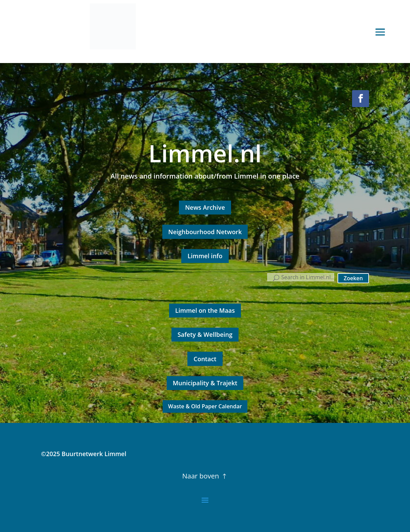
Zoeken (353, 278)
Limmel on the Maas (205, 310)
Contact (205, 359)
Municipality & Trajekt (205, 383)
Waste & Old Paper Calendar (205, 406)
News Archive (205, 207)
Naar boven (201, 476)
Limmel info (205, 256)
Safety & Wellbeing (205, 334)
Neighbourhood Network (205, 232)
